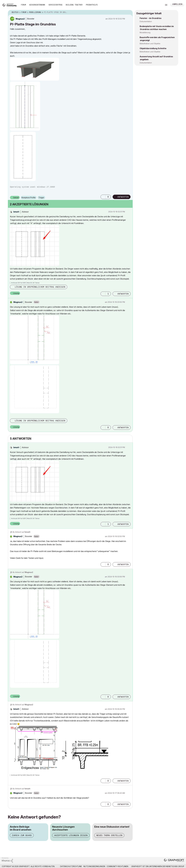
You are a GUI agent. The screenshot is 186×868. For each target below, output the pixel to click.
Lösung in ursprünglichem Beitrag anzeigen (40, 287)
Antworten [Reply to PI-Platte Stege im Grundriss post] (123, 197)
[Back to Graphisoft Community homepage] (10, 5)
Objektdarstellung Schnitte (153, 48)
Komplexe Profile (29, 198)
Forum (23, 5)
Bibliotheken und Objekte (150, 44)
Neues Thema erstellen (109, 835)
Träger (41, 198)
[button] (35, 69)
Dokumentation (146, 21)
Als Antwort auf (21, 532)
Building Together (74, 5)
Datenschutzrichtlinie (71, 866)
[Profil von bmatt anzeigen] (16, 212)
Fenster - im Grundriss (151, 18)
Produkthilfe (92, 5)
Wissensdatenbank (37, 5)
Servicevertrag (55, 5)
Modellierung (145, 32)
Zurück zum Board (22, 835)
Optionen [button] (129, 12)
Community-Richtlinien (117, 866)
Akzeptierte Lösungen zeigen (71, 835)
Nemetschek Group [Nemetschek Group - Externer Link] (175, 866)
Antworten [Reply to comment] (123, 294)
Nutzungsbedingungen (94, 866)
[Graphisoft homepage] (174, 861)
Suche (159, 5)
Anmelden (177, 4)
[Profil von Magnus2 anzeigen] (20, 19)
